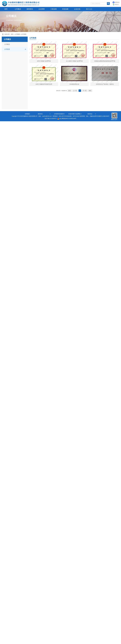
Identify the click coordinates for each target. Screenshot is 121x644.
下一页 (85, 91)
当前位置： (15, 34)
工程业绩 (53, 9)
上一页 (75, 91)
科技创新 (65, 9)
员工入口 (89, 9)
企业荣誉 (42, 9)
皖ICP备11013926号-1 (51, 118)
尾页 (90, 91)
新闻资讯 (30, 9)
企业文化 (77, 9)
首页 (6, 9)
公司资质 (24, 34)
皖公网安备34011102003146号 (67, 118)
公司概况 (18, 9)
